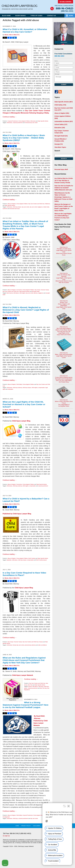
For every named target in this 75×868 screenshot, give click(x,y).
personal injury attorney (30, 645)
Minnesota (33, 121)
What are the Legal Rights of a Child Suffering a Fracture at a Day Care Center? (64, 213)
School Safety (61, 124)
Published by (39, 721)
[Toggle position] (64, 806)
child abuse (9, 123)
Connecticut (19, 290)
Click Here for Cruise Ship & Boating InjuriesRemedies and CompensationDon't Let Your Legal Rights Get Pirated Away (64, 356)
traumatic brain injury (15, 209)
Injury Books (21, 16)
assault (30, 686)
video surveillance (42, 645)
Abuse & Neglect (12, 204)
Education (60, 127)
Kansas (41, 642)
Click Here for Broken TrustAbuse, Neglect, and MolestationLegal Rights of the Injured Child (64, 284)
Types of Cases (37, 16)
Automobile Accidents (63, 121)
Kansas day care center (18, 645)
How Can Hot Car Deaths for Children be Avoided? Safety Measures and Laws (64, 187)
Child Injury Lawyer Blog (19, 7)
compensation (42, 388)
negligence (41, 293)
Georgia (58, 144)
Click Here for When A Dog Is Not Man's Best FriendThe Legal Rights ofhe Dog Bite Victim (64, 380)
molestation (10, 389)
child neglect (22, 293)
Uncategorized (6, 817)
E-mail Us (6, 836)
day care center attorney (32, 293)
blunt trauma (10, 293)
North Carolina (32, 558)
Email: (56, 65)
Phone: (56, 70)
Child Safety (19, 384)
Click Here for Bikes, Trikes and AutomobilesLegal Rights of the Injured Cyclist (64, 332)
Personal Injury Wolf (61, 169)
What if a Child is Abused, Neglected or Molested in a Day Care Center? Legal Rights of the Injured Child (26, 310)
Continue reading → (10, 117)
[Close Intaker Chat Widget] (69, 806)
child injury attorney (17, 388)
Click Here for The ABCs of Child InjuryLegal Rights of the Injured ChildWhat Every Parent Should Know (64, 237)
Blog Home (7, 16)
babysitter (9, 560)
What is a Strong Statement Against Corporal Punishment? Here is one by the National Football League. (25, 705)
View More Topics (60, 147)
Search (64, 158)
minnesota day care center (31, 123)
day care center (25, 207)
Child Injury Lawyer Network (23, 675)
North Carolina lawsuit (41, 560)
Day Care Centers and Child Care (36, 204)
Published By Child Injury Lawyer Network (62, 6)
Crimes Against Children (24, 121)
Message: (57, 74)
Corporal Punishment (13, 121)
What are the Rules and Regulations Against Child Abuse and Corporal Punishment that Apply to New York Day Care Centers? (24, 660)
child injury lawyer (17, 207)
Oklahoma (47, 204)
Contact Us (52, 16)
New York (30, 685)
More (71, 16)
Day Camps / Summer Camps (42, 290)
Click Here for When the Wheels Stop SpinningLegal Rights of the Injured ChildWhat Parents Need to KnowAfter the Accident (64, 261)
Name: (56, 61)
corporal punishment (18, 123)
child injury (41, 686)
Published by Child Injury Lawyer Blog (17, 514)
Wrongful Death (36, 291)
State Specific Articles (43, 121)
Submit (64, 85)
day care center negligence (36, 207)
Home (17, 826)
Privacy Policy (26, 826)
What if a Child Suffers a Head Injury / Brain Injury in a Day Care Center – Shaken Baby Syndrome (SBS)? (24, 138)
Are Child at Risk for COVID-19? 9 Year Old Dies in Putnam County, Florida (64, 180)
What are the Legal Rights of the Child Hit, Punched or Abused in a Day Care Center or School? (24, 404)
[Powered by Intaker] (58, 864)
